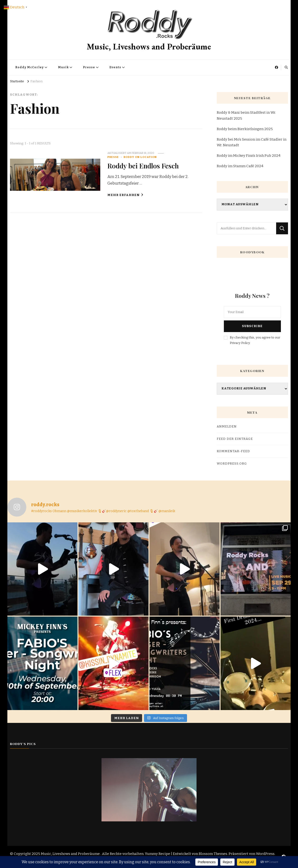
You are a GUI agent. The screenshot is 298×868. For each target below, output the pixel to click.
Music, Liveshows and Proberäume (149, 47)
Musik (63, 67)
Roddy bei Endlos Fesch (143, 166)
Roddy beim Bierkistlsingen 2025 (245, 129)
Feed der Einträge (235, 439)
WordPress (265, 854)
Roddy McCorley (29, 67)
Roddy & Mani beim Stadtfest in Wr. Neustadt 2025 (246, 115)
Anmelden (227, 427)
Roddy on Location (140, 157)
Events (115, 67)
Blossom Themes (213, 854)
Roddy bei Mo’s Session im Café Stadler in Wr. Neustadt (252, 142)
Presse (89, 67)
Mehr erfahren (125, 195)
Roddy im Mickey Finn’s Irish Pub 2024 (249, 156)
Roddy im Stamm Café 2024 (240, 166)
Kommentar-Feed (233, 451)
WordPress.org (232, 464)
